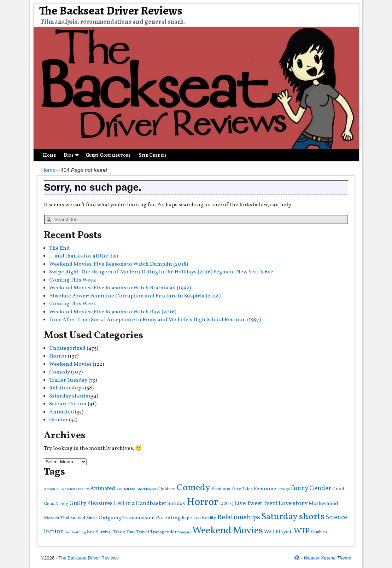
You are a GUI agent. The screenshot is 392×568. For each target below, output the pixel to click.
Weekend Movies (70, 364)
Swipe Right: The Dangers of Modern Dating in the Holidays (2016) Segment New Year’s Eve (161, 272)
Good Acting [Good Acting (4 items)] (56, 504)
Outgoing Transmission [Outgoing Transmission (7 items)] (127, 518)
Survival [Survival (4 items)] (104, 532)
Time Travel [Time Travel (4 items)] (138, 532)
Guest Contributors (108, 155)
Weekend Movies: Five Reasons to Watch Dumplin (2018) (119, 264)
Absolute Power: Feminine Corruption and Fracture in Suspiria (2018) (135, 296)
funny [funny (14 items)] (300, 488)
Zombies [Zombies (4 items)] (319, 532)
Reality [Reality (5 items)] (209, 518)
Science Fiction (68, 404)
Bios (73, 155)
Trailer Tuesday (68, 380)
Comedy (60, 372)
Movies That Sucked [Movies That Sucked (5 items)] (65, 518)
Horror (58, 356)
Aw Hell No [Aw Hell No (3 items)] (126, 489)
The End (59, 248)
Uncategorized (67, 349)
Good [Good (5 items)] (338, 489)
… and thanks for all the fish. (84, 256)
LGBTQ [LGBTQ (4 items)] (226, 504)
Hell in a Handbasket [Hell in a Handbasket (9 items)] (140, 503)
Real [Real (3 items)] (197, 518)
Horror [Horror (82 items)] (202, 502)
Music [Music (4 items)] (92, 518)
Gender (58, 420)
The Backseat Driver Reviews (111, 11)
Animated (62, 412)
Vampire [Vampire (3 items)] (185, 532)
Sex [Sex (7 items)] (91, 532)
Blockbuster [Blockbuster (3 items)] (146, 489)
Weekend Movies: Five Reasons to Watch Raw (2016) (113, 312)
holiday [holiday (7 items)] (176, 504)
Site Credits (153, 155)
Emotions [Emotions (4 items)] (221, 489)
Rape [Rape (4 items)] (187, 518)
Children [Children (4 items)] (166, 489)
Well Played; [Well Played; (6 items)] (278, 532)
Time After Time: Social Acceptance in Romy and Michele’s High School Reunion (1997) (155, 320)
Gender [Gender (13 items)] (320, 488)
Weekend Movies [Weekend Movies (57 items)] (228, 531)
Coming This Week (73, 280)
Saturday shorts (69, 396)
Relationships (66, 388)
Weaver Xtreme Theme (327, 558)
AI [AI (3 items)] (58, 489)
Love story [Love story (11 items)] (293, 503)
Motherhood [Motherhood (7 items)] (323, 504)
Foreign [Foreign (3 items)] (283, 489)
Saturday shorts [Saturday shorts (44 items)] (293, 517)
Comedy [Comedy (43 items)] (194, 488)
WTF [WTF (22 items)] (302, 531)
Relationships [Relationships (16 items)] (239, 517)
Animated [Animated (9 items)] (103, 489)
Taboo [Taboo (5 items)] (119, 532)
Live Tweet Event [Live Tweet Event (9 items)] (256, 503)
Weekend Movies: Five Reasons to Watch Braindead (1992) (120, 288)
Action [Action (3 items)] (49, 489)
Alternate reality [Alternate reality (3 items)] (75, 489)
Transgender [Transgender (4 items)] (163, 532)
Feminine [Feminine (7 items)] (265, 489)
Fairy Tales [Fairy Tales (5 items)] (242, 489)
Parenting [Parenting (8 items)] (168, 518)
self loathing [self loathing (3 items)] (75, 532)
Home (49, 155)
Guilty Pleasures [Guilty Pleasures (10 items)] (91, 503)
